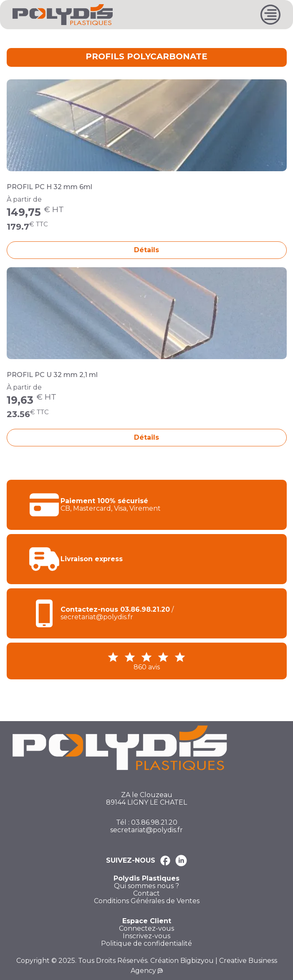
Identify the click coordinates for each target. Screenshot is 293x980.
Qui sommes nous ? (146, 886)
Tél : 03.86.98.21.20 (147, 823)
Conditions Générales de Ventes (147, 901)
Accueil (17, 39)
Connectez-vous (146, 929)
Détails (146, 250)
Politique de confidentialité (146, 944)
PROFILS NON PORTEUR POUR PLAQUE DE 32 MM (129, 39)
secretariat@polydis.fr (146, 830)
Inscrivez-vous (146, 936)
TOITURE (45, 39)
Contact (146, 894)
